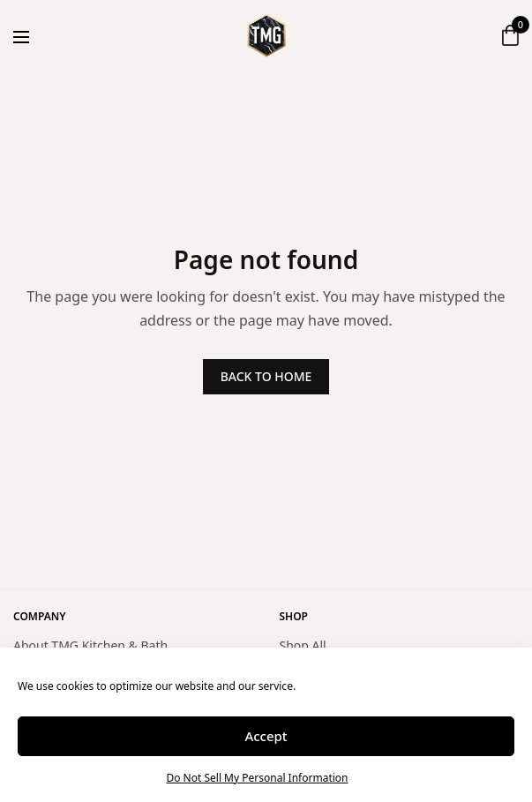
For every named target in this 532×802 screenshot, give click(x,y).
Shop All (303, 645)
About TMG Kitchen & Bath (90, 645)
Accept (266, 736)
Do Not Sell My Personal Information (257, 778)
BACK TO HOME (266, 376)
